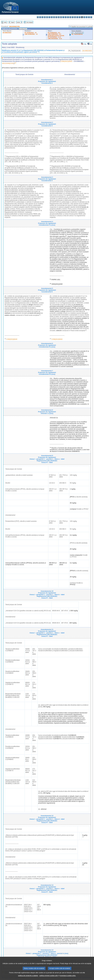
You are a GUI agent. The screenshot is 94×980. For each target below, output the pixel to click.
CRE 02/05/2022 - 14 (31, 34)
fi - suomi (89, 17)
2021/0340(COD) (14, 26)
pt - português (80, 17)
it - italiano (63, 17)
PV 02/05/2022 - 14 (30, 33)
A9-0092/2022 (7, 33)
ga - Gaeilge (59, 17)
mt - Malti (73, 17)
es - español (40, 17)
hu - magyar (70, 17)
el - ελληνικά (52, 17)
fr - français (56, 17)
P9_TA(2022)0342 (77, 34)
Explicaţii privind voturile (56, 36)
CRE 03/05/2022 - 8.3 (54, 34)
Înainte (18, 22)
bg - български (38, 17)
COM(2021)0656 (66, 61)
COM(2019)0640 (12, 339)
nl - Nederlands (75, 17)
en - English (54, 17)
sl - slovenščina (87, 17)
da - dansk (45, 17)
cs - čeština (42, 17)
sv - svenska (91, 17)
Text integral (29, 22)
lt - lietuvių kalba (68, 17)
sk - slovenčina (84, 17)
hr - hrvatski (61, 17)
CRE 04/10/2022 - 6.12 (55, 39)
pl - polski (77, 17)
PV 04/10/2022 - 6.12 (54, 37)
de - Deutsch (47, 17)
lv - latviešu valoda (66, 17)
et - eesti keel (49, 17)
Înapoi (13, 22)
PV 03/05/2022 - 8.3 (54, 33)
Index (5, 22)
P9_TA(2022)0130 (78, 33)
